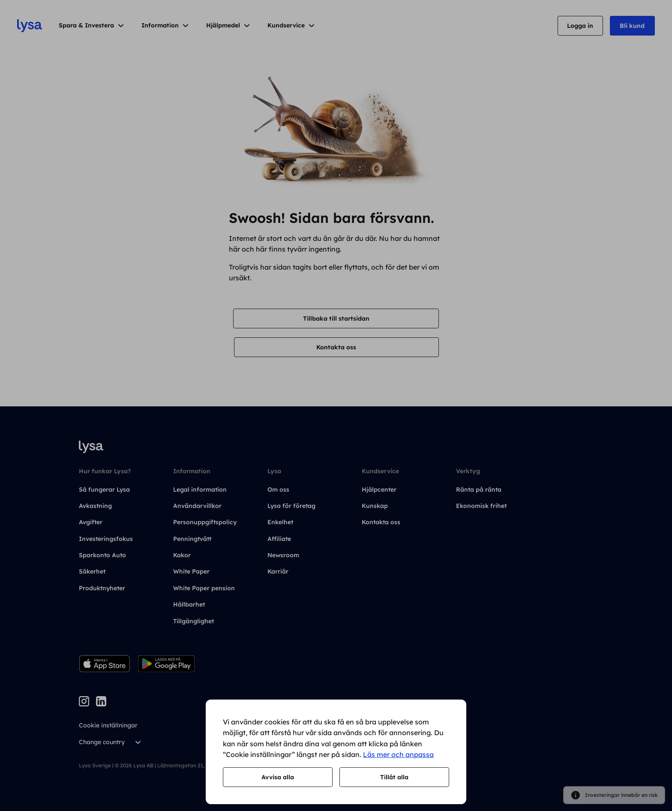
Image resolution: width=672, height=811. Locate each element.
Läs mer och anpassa (398, 754)
